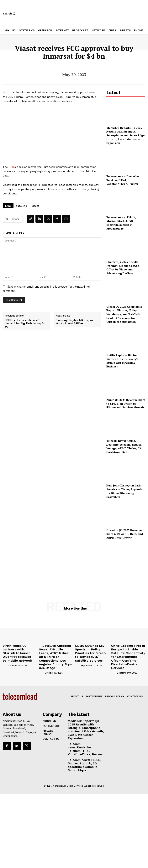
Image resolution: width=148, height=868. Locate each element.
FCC (11, 167)
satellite (22, 206)
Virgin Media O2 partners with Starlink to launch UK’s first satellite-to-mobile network (19, 650)
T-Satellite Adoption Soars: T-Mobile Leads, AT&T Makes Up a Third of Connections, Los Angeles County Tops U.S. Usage (56, 651)
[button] (10, 14)
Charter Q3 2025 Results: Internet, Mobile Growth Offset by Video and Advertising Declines (123, 268)
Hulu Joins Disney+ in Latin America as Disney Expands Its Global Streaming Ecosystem (124, 491)
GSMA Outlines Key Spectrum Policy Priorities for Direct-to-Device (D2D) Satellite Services (92, 650)
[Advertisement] (126, 565)
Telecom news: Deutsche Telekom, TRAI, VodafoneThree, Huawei (123, 180)
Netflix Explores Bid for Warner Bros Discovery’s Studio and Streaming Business (122, 361)
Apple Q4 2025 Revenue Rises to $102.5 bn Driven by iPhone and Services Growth (126, 404)
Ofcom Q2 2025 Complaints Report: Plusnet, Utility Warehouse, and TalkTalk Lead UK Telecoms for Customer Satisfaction (124, 314)
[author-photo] (5, 659)
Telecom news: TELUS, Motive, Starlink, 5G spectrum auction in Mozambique (121, 223)
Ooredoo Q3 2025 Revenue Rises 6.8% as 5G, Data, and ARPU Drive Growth (125, 534)
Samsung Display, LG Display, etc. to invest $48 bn (75, 322)
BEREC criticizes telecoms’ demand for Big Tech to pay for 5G (25, 323)
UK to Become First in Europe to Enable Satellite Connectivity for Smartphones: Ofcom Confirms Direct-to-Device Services (128, 653)
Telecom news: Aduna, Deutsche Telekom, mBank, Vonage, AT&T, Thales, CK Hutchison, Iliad (124, 446)
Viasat (35, 206)
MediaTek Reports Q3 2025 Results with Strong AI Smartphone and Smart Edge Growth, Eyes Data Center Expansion (125, 135)
